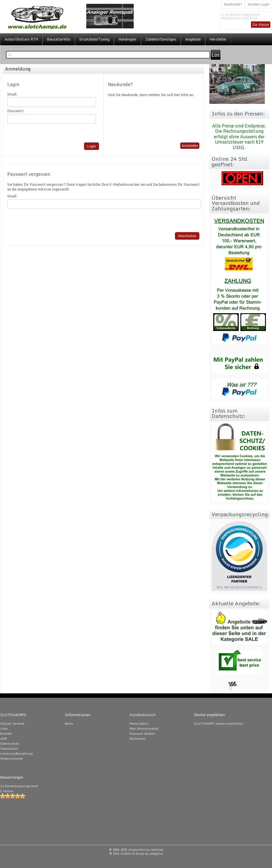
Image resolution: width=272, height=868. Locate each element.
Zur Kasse (261, 24)
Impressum (9, 749)
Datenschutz (10, 744)
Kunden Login (259, 4)
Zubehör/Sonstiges (161, 39)
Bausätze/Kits (59, 39)
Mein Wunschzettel (144, 729)
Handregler (128, 39)
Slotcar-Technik (12, 724)
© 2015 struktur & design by (136, 854)
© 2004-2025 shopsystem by (136, 850)
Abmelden (138, 739)
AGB (4, 739)
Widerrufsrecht (12, 759)
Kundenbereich (143, 715)
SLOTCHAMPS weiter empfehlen (219, 724)
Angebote (193, 39)
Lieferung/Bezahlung (16, 754)
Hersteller (218, 39)
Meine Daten (139, 724)
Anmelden (190, 145)
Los (216, 55)
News (69, 724)
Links (4, 729)
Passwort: (16, 111)
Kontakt (6, 734)
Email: (12, 94)
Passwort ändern (142, 734)
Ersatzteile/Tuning (94, 39)
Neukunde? (233, 4)
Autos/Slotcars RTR (21, 39)
